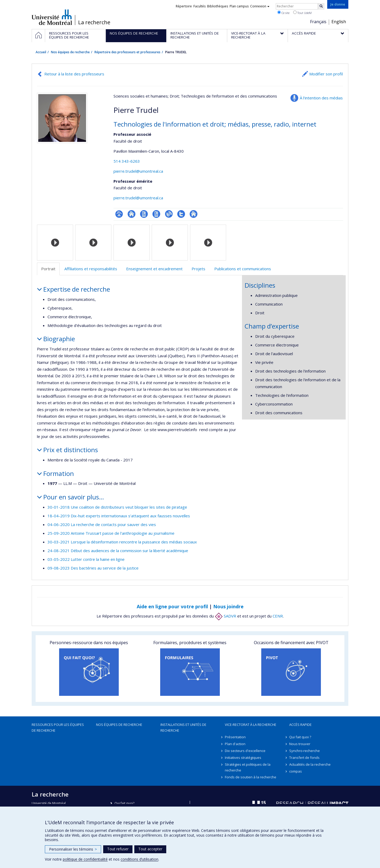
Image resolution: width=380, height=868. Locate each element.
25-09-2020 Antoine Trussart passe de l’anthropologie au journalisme (111, 533)
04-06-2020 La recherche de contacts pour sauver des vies (102, 524)
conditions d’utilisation (139, 859)
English (339, 22)
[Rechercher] (321, 6)
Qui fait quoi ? (300, 737)
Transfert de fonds (304, 758)
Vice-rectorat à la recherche (251, 725)
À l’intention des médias (321, 98)
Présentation (235, 737)
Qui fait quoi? (124, 803)
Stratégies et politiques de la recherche (248, 767)
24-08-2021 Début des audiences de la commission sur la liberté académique (118, 551)
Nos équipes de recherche (70, 52)
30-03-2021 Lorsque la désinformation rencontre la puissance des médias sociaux (122, 542)
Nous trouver (300, 744)
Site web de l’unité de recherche (132, 214)
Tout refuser (118, 849)
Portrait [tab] (48, 269)
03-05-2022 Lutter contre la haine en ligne (86, 559)
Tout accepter (150, 849)
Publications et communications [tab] (243, 269)
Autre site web (194, 214)
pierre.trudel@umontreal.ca (138, 171)
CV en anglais (156, 214)
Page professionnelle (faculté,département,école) (119, 214)
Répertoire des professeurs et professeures (127, 52)
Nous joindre (228, 606)
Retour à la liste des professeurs (74, 74)
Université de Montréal (52, 17)
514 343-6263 (127, 161)
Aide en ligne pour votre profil (172, 606)
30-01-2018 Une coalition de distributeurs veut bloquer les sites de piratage (117, 507)
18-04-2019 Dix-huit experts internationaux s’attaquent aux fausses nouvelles (119, 516)
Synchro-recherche (305, 751)
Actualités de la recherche (310, 764)
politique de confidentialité (85, 859)
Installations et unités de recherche (183, 727)
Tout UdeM (302, 13)
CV (144, 214)
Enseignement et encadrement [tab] (154, 269)
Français (318, 22)
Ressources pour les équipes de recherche (58, 727)
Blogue (169, 214)
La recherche (94, 22)
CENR (278, 616)
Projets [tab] (198, 269)
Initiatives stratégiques (243, 758)
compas (296, 771)
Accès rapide (300, 725)
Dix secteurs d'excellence (245, 751)
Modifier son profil (326, 74)
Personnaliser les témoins (73, 849)
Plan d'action (235, 744)
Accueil (41, 52)
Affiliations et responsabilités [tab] (91, 269)
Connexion (260, 6)
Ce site (283, 13)
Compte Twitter (181, 214)
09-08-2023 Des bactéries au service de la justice (93, 568)
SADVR (225, 616)
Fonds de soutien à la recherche (251, 777)
